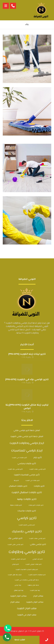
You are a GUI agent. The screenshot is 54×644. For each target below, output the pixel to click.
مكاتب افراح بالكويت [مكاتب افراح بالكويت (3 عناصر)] (35, 602)
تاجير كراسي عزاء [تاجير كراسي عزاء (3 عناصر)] (15, 538)
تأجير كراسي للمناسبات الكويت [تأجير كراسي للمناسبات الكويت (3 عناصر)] (27, 475)
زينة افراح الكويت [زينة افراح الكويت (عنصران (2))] (35, 590)
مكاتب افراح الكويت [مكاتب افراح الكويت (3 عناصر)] (18, 596)
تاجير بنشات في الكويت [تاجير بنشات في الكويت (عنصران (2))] (33, 481)
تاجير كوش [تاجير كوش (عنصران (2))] (15, 564)
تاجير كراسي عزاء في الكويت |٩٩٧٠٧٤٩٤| (27, 380)
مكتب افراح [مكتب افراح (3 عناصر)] (15, 602)
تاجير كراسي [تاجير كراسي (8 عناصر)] (27, 518)
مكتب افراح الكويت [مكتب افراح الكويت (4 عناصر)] (27, 609)
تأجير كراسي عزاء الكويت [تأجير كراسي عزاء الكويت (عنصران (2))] (15, 469)
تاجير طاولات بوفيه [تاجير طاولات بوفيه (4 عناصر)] (27, 499)
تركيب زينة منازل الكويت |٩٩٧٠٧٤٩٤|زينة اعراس (27, 407)
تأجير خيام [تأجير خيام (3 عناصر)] (38, 458)
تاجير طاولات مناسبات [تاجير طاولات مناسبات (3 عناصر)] (27, 511)
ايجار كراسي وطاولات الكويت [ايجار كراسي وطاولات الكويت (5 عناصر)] (27, 443)
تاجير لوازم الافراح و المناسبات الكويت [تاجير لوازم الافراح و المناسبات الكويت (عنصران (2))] (27, 570)
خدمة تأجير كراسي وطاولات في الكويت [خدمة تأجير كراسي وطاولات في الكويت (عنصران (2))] (27, 580)
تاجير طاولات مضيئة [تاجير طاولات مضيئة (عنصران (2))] (16, 505)
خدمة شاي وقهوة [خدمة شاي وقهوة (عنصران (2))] (33, 585)
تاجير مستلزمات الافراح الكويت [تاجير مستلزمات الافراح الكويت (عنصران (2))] (37, 575)
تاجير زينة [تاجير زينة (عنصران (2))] (16, 481)
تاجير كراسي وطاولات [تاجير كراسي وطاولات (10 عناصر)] (27, 552)
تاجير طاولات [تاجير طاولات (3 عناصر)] (39, 486)
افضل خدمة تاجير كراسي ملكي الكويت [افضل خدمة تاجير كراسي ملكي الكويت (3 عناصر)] (27, 437)
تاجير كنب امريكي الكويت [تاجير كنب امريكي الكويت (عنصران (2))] (18, 559)
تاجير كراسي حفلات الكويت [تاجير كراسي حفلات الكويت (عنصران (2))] (37, 539)
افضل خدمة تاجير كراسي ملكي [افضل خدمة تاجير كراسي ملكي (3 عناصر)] (27, 431)
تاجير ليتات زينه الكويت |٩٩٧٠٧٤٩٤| (27, 354)
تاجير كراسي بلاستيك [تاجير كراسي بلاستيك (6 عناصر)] (27, 532)
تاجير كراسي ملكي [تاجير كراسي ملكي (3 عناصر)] (38, 544)
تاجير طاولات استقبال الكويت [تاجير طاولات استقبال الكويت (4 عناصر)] (27, 493)
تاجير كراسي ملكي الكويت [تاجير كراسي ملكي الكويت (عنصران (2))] (15, 545)
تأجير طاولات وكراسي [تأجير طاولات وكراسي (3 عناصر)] (27, 464)
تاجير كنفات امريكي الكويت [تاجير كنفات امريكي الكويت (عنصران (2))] (33, 564)
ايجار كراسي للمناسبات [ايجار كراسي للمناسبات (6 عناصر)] (27, 451)
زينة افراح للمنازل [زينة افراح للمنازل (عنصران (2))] (19, 590)
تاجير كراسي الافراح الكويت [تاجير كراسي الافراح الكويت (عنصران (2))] (27, 525)
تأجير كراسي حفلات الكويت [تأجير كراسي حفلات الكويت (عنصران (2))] (37, 469)
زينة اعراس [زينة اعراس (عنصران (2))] (18, 585)
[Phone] (8, 628)
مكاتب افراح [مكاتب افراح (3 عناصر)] (38, 596)
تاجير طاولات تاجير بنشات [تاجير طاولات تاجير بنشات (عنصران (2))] (36, 505)
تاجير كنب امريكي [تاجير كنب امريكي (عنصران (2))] (38, 559)
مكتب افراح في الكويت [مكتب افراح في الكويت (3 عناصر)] (27, 615)
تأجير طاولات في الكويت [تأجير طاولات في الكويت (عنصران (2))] (19, 458)
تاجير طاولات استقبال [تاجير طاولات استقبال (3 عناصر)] (18, 486)
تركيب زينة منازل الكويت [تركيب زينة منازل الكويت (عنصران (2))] (15, 575)
